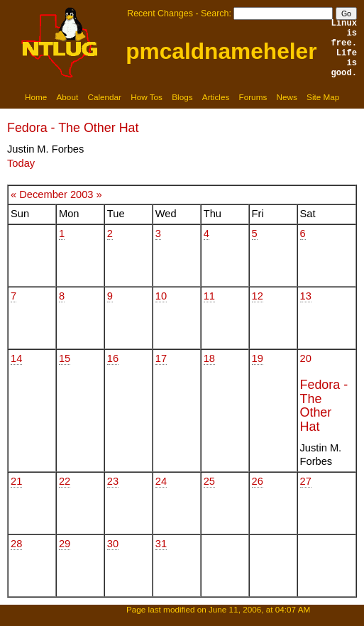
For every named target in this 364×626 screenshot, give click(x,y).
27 (306, 481)
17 (161, 358)
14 (16, 358)
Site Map (323, 97)
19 (258, 358)
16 (113, 358)
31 (161, 544)
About (68, 97)
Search (215, 13)
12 (258, 296)
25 (209, 481)
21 (16, 481)
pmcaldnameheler (221, 51)
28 (16, 544)
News (287, 97)
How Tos (147, 97)
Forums (253, 97)
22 (65, 481)
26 (258, 481)
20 (306, 358)
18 (209, 358)
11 (209, 296)
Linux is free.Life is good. (344, 48)
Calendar (104, 97)
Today (21, 163)
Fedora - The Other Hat (73, 128)
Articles (216, 97)
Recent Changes (160, 13)
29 (65, 544)
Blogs (182, 97)
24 (161, 481)
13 (306, 296)
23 (113, 481)
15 (65, 358)
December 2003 (56, 194)
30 (113, 544)
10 (161, 296)
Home (36, 97)
